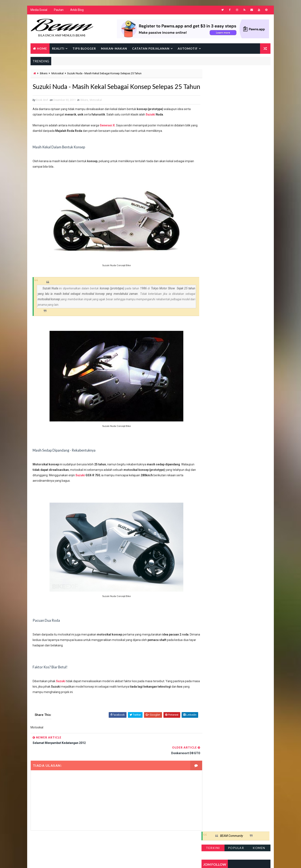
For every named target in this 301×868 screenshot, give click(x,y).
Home (42, 49)
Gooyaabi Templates (111, 861)
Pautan (59, 10)
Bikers (43, 74)
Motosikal (57, 74)
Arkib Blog (77, 10)
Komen (259, 87)
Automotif (187, 49)
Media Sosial (39, 10)
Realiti (58, 49)
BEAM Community (232, 75)
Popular (236, 87)
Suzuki (150, 125)
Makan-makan (114, 49)
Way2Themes (66, 861)
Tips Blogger (84, 49)
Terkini (213, 87)
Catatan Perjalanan (151, 49)
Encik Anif (152, 861)
